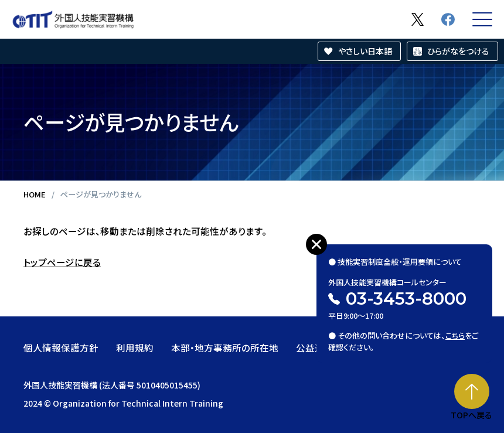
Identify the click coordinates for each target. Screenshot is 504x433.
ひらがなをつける (458, 51)
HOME (35, 194)
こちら (455, 335)
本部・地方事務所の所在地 (225, 347)
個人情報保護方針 (61, 347)
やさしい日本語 (365, 51)
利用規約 (135, 347)
